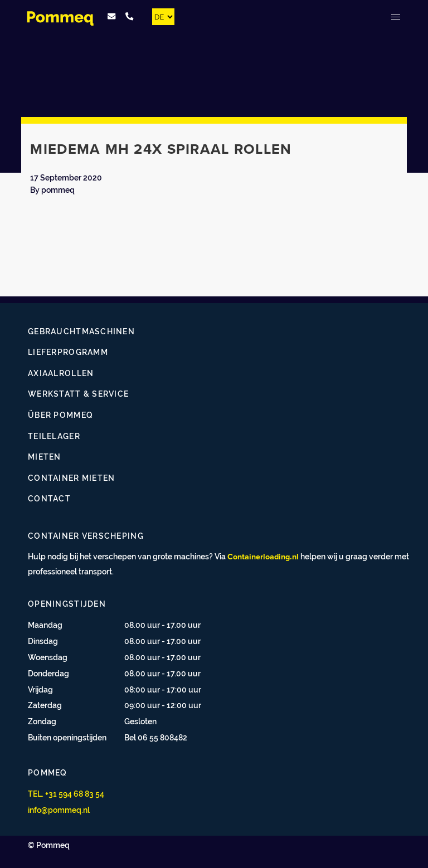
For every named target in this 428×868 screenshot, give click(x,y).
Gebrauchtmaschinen (81, 331)
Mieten (45, 457)
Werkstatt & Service (78, 394)
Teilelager (54, 436)
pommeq (58, 190)
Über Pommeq (60, 415)
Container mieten (71, 478)
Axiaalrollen (61, 373)
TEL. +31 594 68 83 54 (66, 794)
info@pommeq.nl (59, 810)
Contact (49, 498)
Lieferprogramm (68, 352)
